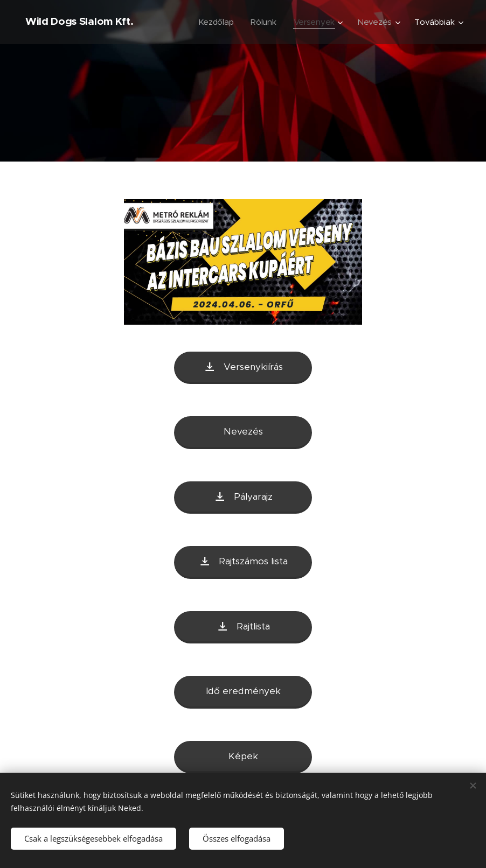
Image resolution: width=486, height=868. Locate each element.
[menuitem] (215, 22)
